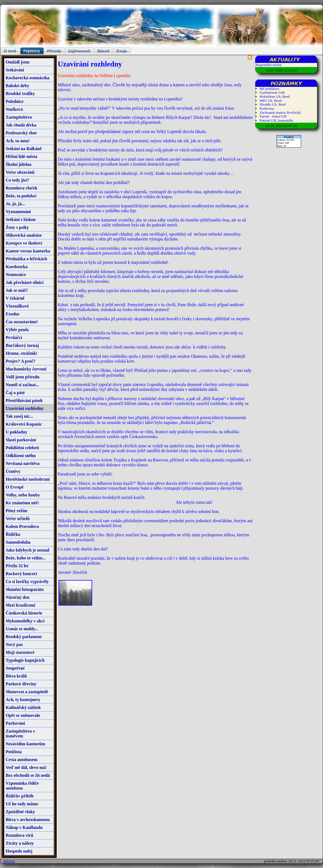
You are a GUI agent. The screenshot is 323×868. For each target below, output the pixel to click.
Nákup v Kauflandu (24, 827)
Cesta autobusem (22, 760)
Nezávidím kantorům (25, 744)
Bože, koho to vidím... (26, 558)
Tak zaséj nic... (19, 416)
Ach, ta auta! (18, 141)
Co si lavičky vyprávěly (27, 582)
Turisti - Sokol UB (273, 116)
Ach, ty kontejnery (23, 700)
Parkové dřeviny (21, 684)
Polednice (15, 101)
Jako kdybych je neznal (27, 550)
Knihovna (267, 108)
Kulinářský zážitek (23, 707)
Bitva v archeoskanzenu (28, 820)
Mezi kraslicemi (20, 605)
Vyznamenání (18, 212)
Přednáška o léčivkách (26, 259)
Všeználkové (17, 306)
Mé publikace (269, 89)
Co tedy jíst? (17, 180)
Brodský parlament (24, 637)
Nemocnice (16, 275)
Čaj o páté (15, 393)
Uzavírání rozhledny (25, 408)
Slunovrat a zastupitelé (27, 692)
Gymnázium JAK (272, 92)
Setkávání (15, 70)
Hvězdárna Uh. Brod (275, 96)
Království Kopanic (24, 424)
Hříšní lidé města (21, 156)
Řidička (13, 534)
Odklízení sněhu (21, 456)
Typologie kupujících (25, 660)
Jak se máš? (17, 290)
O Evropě (15, 487)
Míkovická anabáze (24, 235)
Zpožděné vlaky (20, 812)
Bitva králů (16, 676)
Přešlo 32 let (17, 566)
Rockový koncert (21, 574)
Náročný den (17, 597)
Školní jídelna (19, 164)
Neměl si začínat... (22, 385)
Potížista (14, 752)
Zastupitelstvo (19, 117)
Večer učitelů (18, 519)
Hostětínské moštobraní (28, 479)
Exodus (13, 314)
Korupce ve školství (24, 243)
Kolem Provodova (22, 526)
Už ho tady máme (22, 804)
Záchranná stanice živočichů (280, 113)
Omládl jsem (18, 62)
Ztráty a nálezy (20, 843)
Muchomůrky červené (26, 369)
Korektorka (17, 267)
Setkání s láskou (21, 219)
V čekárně (15, 298)
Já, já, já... (15, 204)
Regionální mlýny (269, 65)
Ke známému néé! (22, 503)
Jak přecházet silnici (25, 282)
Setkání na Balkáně (24, 149)
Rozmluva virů (20, 835)
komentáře (286, 120)
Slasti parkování (21, 440)
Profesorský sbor (21, 133)
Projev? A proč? (21, 361)
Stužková (14, 109)
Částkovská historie (24, 613)
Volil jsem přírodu (22, 377)
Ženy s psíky (17, 227)
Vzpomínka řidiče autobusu (22, 786)
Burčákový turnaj (22, 345)
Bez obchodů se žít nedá (28, 775)
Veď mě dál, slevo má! (26, 767)
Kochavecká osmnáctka (28, 78)
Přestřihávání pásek (24, 400)
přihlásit (9, 861)
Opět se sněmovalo (23, 715)
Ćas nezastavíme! (22, 322)
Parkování (15, 723)
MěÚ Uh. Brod (270, 101)
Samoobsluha (18, 542)
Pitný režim (16, 511)
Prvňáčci (14, 338)
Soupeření (15, 668)
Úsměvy (13, 471)
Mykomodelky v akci (25, 621)
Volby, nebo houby (23, 495)
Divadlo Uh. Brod (273, 104)
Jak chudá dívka (21, 125)
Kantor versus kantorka (28, 251)
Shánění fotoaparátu (25, 589)
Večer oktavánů (20, 172)
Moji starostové (20, 652)
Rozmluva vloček (22, 188)
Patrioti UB (268, 120)
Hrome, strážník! (22, 353)
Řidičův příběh (20, 796)
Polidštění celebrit (22, 448)
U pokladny (17, 432)
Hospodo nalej (19, 851)
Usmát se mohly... (22, 629)
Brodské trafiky (20, 94)
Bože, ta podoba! (21, 196)
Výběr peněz (17, 330)
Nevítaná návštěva (23, 463)
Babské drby (17, 86)
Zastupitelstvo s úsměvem (20, 734)
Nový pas (14, 644)
